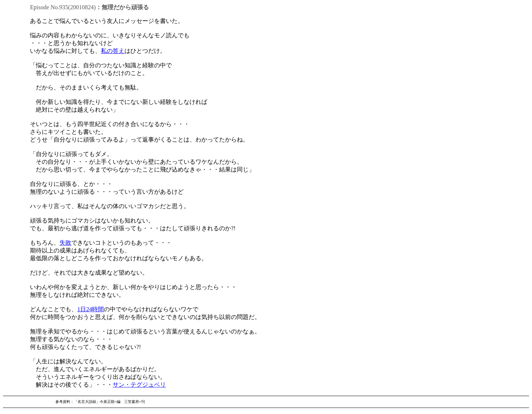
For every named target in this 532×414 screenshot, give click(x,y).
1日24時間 (91, 309)
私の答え (113, 51)
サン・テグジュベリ (139, 385)
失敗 (65, 243)
